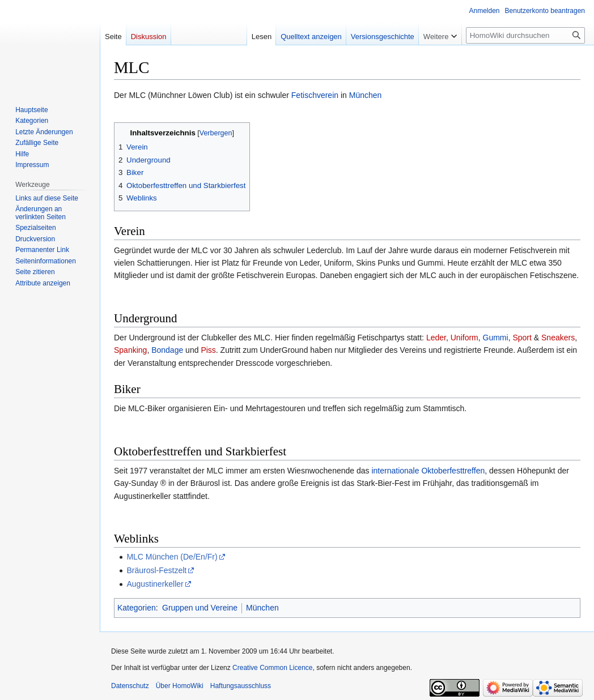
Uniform (464, 338)
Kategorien (137, 608)
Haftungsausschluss (241, 686)
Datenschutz (130, 686)
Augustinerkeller (155, 584)
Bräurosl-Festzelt (156, 570)
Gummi (496, 338)
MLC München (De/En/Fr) (172, 557)
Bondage (167, 350)
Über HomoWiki (180, 686)
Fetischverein (315, 95)
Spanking (130, 350)
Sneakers (558, 338)
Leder (436, 338)
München (366, 95)
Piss (208, 350)
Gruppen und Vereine (200, 608)
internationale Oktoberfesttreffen (428, 471)
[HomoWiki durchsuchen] (525, 35)
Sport (522, 338)
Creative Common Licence (272, 668)
